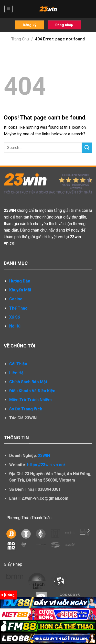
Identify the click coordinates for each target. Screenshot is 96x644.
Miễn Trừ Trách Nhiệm (30, 400)
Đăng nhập (64, 25)
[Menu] (9, 9)
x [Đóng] (8, 595)
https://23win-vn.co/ (46, 465)
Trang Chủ (20, 39)
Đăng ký (30, 25)
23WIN (44, 456)
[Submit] (87, 148)
